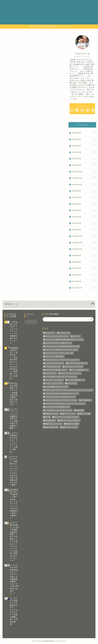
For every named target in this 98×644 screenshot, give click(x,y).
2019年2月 (84, 230)
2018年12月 (84, 236)
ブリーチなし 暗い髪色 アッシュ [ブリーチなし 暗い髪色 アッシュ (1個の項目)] (76, 380)
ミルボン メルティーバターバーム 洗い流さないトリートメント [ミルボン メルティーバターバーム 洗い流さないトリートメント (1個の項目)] (62, 394)
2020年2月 (84, 158)
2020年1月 (84, 165)
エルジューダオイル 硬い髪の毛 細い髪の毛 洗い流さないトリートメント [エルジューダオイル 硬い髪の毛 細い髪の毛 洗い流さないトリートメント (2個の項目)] (64, 340)
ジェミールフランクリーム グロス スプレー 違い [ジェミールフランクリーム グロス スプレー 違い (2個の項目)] (59, 353)
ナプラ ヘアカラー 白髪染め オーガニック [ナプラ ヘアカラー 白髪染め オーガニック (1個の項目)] (56, 370)
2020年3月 (84, 152)
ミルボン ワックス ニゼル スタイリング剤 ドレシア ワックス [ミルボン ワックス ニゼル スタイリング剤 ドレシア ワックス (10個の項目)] (61, 400)
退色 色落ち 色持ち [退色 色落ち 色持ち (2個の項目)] (50, 420)
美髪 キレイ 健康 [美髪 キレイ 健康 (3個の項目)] (85, 414)
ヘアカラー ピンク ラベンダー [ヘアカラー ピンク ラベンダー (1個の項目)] (54, 383)
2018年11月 (84, 242)
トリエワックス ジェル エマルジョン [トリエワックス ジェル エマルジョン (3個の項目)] (78, 363)
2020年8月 (84, 133)
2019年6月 (84, 204)
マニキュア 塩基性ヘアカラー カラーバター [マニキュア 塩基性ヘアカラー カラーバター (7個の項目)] (57, 387)
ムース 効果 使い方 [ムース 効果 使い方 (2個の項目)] (86, 400)
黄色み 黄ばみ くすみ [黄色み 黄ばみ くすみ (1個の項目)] (52, 427)
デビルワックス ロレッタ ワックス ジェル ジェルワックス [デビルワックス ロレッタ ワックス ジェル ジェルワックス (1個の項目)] (62, 360)
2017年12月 (84, 288)
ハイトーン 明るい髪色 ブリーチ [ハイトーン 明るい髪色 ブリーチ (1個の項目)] (80, 370)
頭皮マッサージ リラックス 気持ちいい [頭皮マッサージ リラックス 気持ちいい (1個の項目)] (70, 420)
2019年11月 (84, 178)
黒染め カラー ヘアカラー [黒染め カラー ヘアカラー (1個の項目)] (70, 427)
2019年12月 (84, 171)
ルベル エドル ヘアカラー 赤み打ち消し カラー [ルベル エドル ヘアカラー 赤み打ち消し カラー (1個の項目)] (57, 407)
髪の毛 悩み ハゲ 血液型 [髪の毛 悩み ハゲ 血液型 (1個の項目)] (72, 424)
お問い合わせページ (56, 1)
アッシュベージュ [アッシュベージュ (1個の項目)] (50, 333)
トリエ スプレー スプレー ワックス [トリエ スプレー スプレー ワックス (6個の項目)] (54, 363)
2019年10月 (84, 184)
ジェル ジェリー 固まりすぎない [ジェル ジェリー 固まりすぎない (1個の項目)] (54, 357)
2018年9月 (84, 255)
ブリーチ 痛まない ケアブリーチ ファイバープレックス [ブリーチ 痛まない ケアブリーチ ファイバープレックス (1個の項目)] (61, 377)
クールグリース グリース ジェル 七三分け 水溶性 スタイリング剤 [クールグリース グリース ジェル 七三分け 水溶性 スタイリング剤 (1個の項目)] (62, 346)
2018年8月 (84, 262)
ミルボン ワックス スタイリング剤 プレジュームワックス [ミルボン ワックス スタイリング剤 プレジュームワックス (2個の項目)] (60, 397)
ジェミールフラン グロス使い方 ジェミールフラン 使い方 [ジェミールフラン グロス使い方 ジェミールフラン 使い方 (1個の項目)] (61, 350)
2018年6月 (84, 275)
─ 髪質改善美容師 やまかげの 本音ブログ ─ (11, 12)
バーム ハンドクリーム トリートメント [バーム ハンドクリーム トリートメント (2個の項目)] (71, 373)
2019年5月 (84, 210)
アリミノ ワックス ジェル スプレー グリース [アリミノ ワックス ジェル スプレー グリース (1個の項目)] (57, 336)
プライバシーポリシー (57, 7)
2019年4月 (84, 217)
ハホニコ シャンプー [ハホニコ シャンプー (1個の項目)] (51, 373)
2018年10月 (84, 249)
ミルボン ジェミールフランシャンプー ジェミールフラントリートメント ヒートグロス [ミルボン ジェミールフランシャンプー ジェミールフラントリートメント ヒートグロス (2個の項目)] (69, 390)
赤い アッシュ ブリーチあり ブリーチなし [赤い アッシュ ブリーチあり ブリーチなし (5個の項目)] (66, 417)
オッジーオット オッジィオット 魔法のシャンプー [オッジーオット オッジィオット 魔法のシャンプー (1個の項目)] (58, 343)
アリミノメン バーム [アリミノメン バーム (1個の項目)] (64, 333)
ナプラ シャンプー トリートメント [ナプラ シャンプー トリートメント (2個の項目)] (74, 367)
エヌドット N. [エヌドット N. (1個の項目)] (76, 336)
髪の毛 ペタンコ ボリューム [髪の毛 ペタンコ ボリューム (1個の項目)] (53, 424)
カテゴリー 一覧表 (56, 4)
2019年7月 (84, 197)
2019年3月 (84, 223)
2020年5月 (84, 139)
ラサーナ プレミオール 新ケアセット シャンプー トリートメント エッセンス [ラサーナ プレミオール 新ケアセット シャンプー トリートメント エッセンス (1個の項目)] (65, 404)
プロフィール (53, 10)
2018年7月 (84, 268)
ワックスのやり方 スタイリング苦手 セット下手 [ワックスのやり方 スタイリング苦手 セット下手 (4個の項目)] (59, 410)
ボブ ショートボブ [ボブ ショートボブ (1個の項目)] (72, 383)
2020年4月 (84, 146)
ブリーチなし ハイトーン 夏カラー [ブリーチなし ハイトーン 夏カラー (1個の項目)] (54, 380)
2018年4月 (84, 281)
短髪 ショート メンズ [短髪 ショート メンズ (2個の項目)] (69, 414)
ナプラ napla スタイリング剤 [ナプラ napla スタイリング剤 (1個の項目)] (53, 367)
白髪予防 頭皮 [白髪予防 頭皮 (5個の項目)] (80, 410)
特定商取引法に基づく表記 (59, 13)
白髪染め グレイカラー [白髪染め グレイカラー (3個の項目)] (52, 414)
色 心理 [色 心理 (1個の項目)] (48, 417)
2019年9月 (84, 191)
